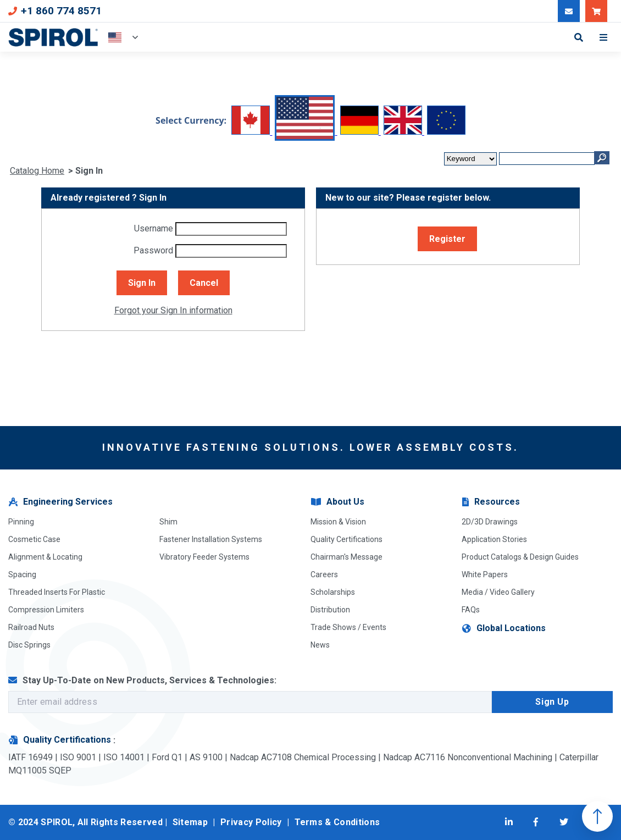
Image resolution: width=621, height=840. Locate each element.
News (320, 645)
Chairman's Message (346, 557)
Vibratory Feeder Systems (204, 557)
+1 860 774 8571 (55, 11)
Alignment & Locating (45, 557)
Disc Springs (29, 645)
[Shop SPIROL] (596, 11)
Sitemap (190, 822)
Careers (324, 574)
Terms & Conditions (337, 822)
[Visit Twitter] (564, 822)
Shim (168, 522)
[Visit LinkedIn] (509, 822)
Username (154, 228)
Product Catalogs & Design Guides (520, 557)
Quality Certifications (346, 539)
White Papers (485, 574)
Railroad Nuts (31, 627)
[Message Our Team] (569, 11)
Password (153, 250)
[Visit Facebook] (536, 822)
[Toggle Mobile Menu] (606, 37)
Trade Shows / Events (348, 627)
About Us (337, 502)
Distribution (330, 610)
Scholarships (333, 592)
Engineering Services (60, 502)
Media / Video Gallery (498, 592)
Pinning (21, 522)
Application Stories (494, 539)
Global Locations (503, 629)
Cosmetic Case (34, 539)
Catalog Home (37, 171)
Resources (490, 502)
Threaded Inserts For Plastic (57, 592)
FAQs (471, 610)
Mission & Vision (338, 522)
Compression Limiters (46, 610)
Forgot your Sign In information (173, 310)
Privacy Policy (251, 822)
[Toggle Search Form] (579, 37)
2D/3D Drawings (490, 522)
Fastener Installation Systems (211, 539)
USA (115, 37)
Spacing (22, 574)
